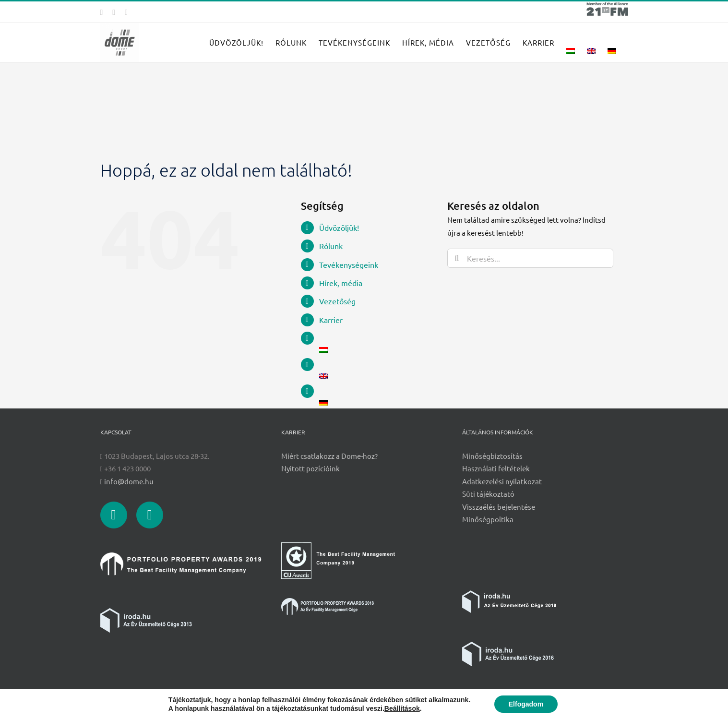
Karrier (331, 320)
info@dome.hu (127, 481)
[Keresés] (457, 258)
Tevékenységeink (349, 264)
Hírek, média (341, 283)
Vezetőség (337, 301)
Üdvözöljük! (339, 228)
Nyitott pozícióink (310, 468)
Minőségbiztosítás (492, 456)
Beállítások (402, 708)
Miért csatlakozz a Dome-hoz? (329, 456)
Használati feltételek (496, 468)
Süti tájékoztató (488, 494)
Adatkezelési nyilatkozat (502, 481)
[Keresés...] (531, 258)
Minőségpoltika (488, 519)
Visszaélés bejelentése (499, 507)
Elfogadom (526, 704)
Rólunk (331, 246)
